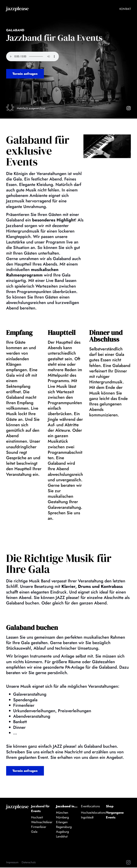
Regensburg (64, 828)
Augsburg (62, 832)
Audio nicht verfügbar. (32, 56)
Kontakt (125, 9)
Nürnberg (62, 818)
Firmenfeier (39, 828)
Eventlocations (90, 807)
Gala (34, 832)
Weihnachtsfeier (42, 823)
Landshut (62, 837)
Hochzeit (37, 818)
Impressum (12, 863)
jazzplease (17, 8)
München (62, 813)
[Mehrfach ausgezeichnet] (10, 108)
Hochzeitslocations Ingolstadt (93, 816)
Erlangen (62, 823)
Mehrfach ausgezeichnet (32, 109)
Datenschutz (29, 863)
